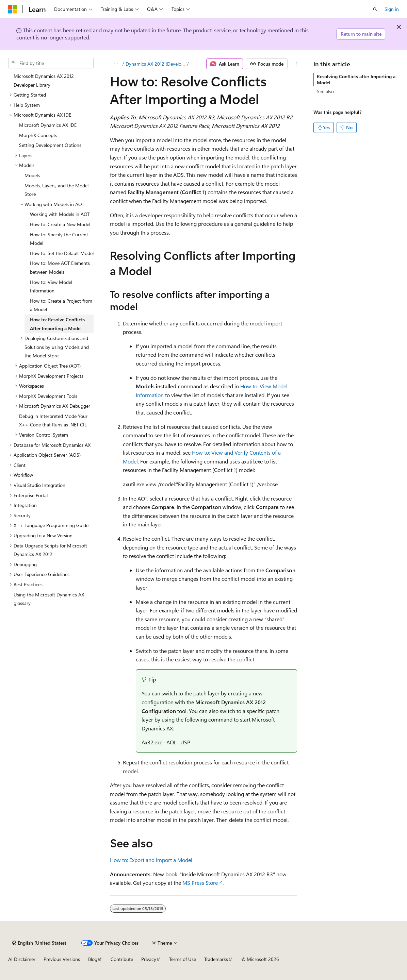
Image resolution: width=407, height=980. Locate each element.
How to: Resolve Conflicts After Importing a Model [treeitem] (57, 324)
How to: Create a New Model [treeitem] (60, 224)
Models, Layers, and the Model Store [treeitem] (56, 190)
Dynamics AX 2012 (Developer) (156, 64)
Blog (93, 959)
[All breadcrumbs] (116, 64)
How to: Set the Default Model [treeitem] (62, 253)
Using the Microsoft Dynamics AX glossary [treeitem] (49, 599)
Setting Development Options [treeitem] (50, 145)
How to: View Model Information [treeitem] (51, 286)
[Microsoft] (13, 9)
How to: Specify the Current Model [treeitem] (59, 239)
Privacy (149, 959)
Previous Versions (62, 959)
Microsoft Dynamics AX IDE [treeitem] (48, 125)
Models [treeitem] (32, 175)
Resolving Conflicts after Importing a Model (356, 79)
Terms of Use (183, 959)
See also (325, 91)
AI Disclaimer (22, 959)
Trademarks (216, 959)
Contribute (122, 959)
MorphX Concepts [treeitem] (38, 135)
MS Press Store (200, 883)
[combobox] (51, 63)
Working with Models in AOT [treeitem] (60, 214)
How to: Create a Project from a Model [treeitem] (61, 305)
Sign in (392, 9)
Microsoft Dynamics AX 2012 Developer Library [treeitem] (44, 80)
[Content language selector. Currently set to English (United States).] (39, 943)
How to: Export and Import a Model (151, 860)
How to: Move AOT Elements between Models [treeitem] (60, 267)
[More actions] (296, 64)
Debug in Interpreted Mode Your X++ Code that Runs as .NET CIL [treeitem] (53, 420)
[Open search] (375, 9)
